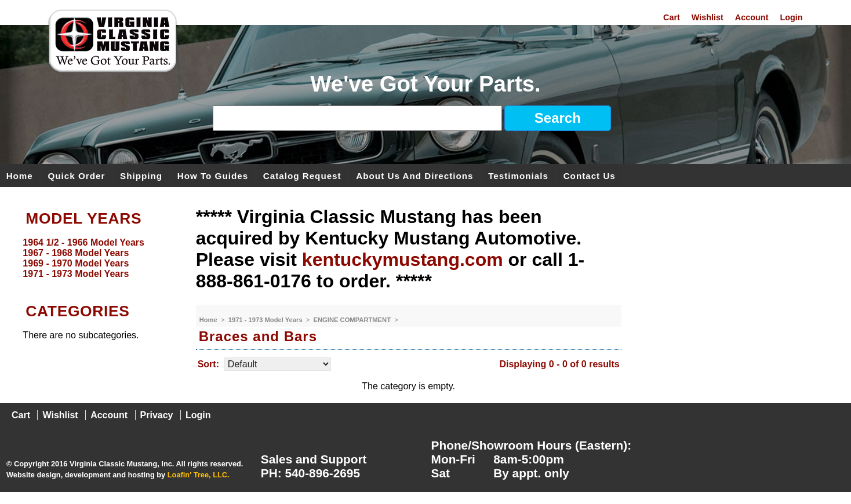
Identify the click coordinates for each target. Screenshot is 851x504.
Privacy (157, 415)
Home (20, 175)
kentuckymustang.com (403, 260)
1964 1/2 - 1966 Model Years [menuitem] (83, 242)
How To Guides (213, 175)
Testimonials (518, 175)
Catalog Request (302, 175)
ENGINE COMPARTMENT (353, 320)
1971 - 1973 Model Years (266, 320)
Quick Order (77, 175)
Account (752, 17)
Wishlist (708, 17)
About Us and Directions (414, 175)
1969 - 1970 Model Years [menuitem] (76, 263)
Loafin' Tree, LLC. (199, 475)
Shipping (141, 175)
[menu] (95, 258)
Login (791, 17)
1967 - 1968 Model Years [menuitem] (76, 253)
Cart (672, 17)
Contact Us (590, 175)
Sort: (208, 364)
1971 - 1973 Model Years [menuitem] (76, 274)
